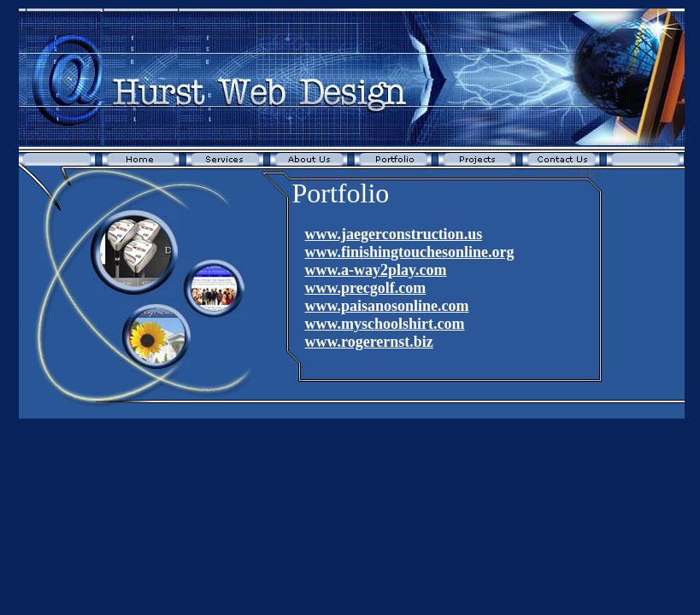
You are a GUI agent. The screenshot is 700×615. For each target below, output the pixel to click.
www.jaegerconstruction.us (394, 234)
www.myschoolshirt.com (385, 324)
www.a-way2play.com (376, 270)
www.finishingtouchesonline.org (410, 252)
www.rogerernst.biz (369, 342)
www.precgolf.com (366, 288)
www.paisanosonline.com (387, 306)
